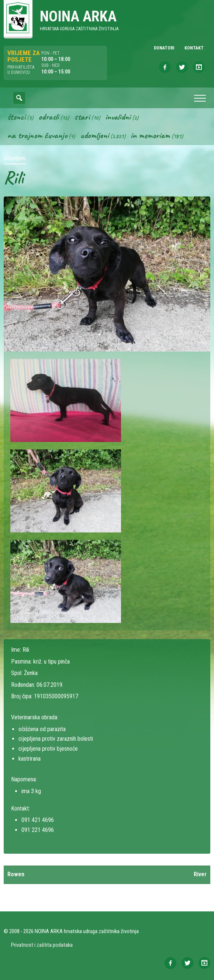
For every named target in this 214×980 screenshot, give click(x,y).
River (200, 874)
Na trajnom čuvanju (37, 135)
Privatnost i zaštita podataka (42, 945)
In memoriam (150, 135)
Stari (82, 117)
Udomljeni (94, 135)
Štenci (16, 117)
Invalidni (118, 117)
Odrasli (49, 117)
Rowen (16, 874)
